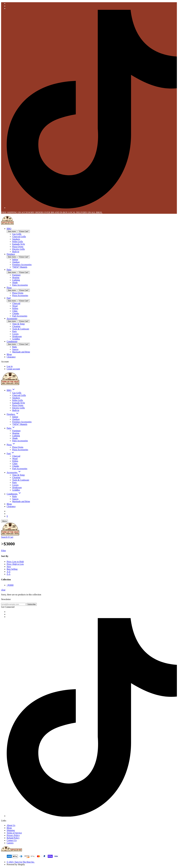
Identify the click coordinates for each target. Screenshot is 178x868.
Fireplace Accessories (22, 265)
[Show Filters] (89, 551)
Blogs (9, 354)
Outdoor (16, 262)
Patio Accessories (20, 285)
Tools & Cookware (21, 329)
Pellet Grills (18, 242)
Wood (15, 306)
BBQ (9, 229)
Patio (9, 270)
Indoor (15, 260)
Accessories (12, 318)
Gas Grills (17, 234)
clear (3, 590)
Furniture (16, 275)
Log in (10, 366)
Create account (13, 369)
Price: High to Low (15, 564)
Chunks (16, 313)
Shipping (11, 830)
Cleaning (16, 326)
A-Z (9, 572)
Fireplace (11, 254)
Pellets (15, 308)
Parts (14, 331)
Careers (10, 843)
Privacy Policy (13, 835)
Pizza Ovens (18, 247)
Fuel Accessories (20, 316)
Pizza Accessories (20, 295)
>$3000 (10, 585)
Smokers (16, 239)
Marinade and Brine (21, 352)
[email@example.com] (13, 604)
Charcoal (16, 303)
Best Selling (12, 569)
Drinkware (17, 336)
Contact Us (12, 840)
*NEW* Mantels (20, 267)
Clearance (11, 357)
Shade (15, 282)
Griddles (16, 339)
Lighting (16, 280)
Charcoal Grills (19, 237)
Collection (6, 580)
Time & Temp (18, 324)
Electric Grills (18, 249)
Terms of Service (14, 833)
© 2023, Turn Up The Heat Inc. (21, 862)
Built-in (16, 252)
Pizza (9, 287)
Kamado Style (19, 244)
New (9, 567)
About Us (11, 825)
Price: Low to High (15, 562)
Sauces (15, 349)
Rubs (15, 347)
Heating (16, 277)
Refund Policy (13, 838)
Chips (15, 311)
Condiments (12, 341)
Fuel (9, 298)
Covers (15, 334)
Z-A (9, 574)
